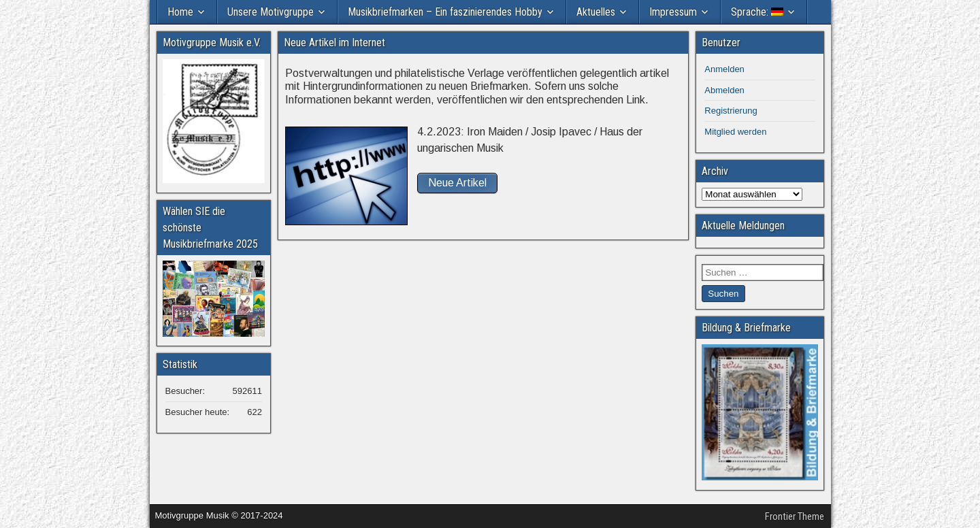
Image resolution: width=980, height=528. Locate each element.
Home (180, 12)
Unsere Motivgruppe (271, 12)
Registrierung (731, 111)
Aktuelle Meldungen (743, 226)
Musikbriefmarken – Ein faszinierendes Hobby (445, 12)
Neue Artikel (457, 183)
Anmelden (724, 69)
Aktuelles (596, 12)
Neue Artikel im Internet (334, 43)
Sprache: (757, 12)
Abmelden (724, 90)
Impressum (673, 12)
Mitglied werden (735, 132)
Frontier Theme (795, 516)
